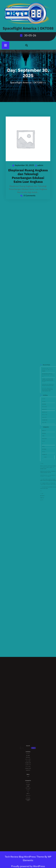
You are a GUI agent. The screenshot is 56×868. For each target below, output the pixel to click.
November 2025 (45, 424)
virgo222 (44, 465)
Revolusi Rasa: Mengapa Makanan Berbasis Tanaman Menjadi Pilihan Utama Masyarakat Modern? (47, 412)
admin (37, 163)
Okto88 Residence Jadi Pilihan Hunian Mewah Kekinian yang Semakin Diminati (47, 451)
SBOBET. (45, 439)
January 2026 (45, 421)
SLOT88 (46, 444)
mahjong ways (45, 435)
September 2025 (45, 426)
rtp (44, 438)
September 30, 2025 (25, 163)
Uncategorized (45, 443)
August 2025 (45, 428)
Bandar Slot (44, 464)
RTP (44, 461)
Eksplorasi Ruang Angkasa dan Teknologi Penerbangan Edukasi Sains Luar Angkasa (28, 171)
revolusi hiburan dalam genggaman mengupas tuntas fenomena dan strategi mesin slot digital (47, 455)
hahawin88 (45, 433)
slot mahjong (45, 440)
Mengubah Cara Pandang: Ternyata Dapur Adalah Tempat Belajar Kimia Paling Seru (47, 407)
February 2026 (45, 420)
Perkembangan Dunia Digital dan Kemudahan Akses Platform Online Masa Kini (47, 402)
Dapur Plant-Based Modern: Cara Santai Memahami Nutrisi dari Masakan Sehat (47, 405)
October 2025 (45, 425)
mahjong (44, 447)
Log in (28, 775)
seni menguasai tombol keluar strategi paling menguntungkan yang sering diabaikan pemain (47, 457)
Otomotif (45, 437)
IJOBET (45, 434)
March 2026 (45, 419)
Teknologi (45, 442)
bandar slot (45, 432)
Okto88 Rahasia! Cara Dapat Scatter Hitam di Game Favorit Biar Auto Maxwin (47, 453)
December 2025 (45, 423)
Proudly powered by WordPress (28, 866)
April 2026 (45, 417)
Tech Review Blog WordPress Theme (25, 857)
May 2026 (45, 416)
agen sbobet (44, 463)
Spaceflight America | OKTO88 (28, 28)
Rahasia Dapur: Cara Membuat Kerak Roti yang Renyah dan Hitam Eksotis (47, 410)
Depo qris (44, 462)
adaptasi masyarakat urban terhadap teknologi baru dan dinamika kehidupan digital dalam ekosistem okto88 (47, 449)
